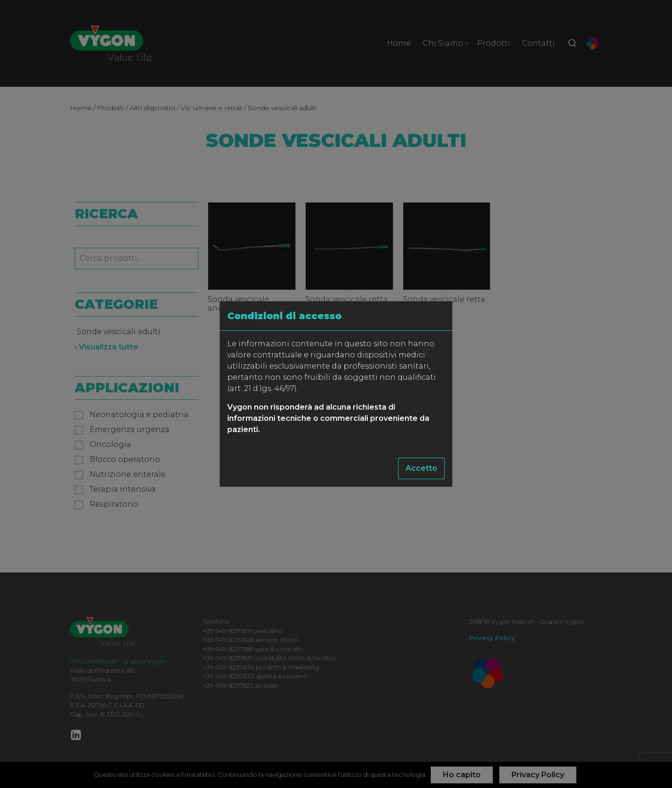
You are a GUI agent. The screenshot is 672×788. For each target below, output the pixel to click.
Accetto (421, 468)
